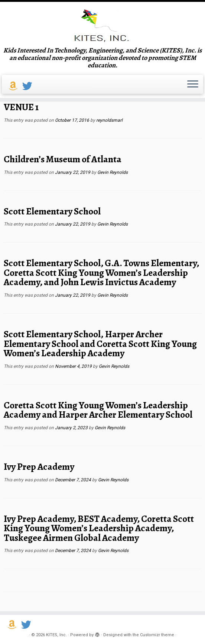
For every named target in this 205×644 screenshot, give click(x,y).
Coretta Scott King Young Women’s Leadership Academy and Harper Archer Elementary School (98, 410)
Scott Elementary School (52, 211)
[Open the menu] (193, 85)
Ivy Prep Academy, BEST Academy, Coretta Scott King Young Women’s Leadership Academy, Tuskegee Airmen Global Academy (99, 528)
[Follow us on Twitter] (30, 86)
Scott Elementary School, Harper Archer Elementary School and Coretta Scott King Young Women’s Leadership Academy (100, 344)
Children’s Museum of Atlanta (63, 159)
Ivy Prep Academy (39, 467)
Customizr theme (157, 635)
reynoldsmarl (109, 120)
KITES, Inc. (56, 635)
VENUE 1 (21, 107)
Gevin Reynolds (113, 172)
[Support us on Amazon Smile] (15, 86)
